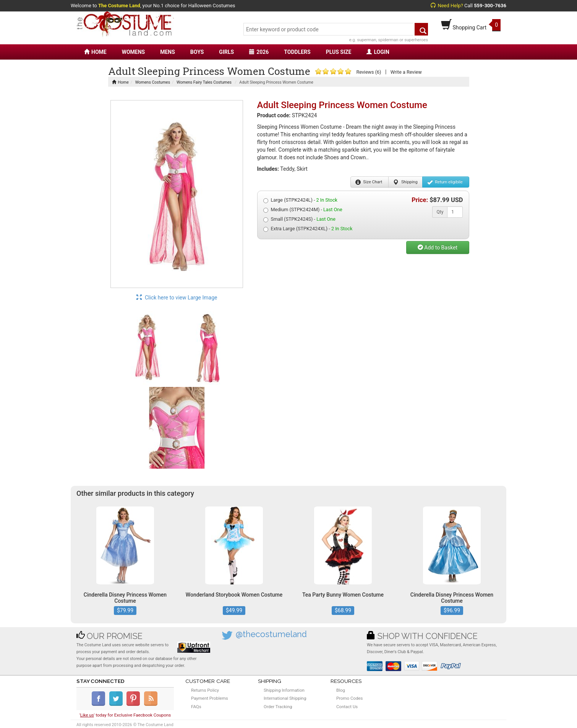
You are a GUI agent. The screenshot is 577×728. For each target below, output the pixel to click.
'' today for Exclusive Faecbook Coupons (125, 715)
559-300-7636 (490, 6)
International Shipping (285, 698)
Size (369, 182)
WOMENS (134, 52)
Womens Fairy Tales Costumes (204, 82)
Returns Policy (205, 690)
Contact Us (347, 707)
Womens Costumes (153, 82)
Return (445, 182)
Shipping (405, 182)
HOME (95, 52)
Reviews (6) (369, 72)
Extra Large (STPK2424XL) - (308, 229)
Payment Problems (210, 698)
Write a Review (406, 72)
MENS (168, 52)
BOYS (197, 52)
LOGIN (378, 52)
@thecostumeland (271, 634)
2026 (259, 52)
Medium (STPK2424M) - (303, 210)
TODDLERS (297, 52)
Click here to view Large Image (177, 298)
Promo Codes (349, 698)
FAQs (196, 707)
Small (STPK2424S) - (299, 219)
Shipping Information (284, 690)
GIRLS (226, 52)
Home (120, 82)
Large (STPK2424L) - (300, 200)
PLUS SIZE (339, 52)
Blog (341, 690)
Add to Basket (438, 248)
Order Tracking (278, 707)
